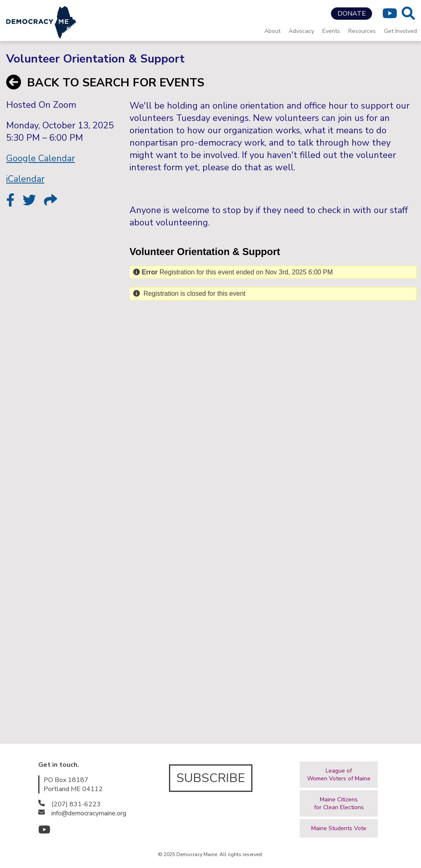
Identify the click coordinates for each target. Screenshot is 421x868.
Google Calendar (40, 158)
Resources (362, 31)
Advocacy (301, 31)
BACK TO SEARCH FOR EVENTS (105, 83)
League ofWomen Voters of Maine (339, 775)
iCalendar (25, 179)
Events (331, 31)
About (272, 31)
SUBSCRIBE (211, 778)
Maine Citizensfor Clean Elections (339, 803)
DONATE (352, 14)
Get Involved (400, 31)
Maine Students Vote (339, 828)
